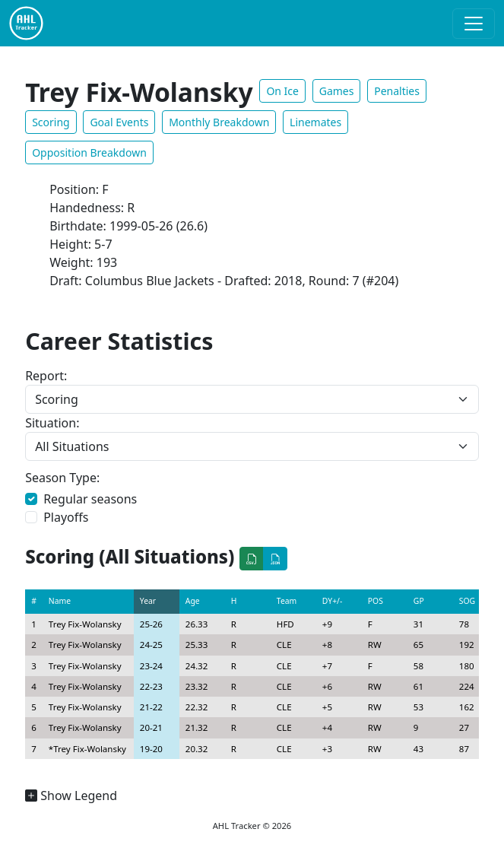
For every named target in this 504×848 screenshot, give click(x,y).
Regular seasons (90, 499)
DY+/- (332, 601)
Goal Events (119, 122)
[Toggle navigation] (474, 24)
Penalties (397, 91)
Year (148, 601)
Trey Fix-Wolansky (85, 624)
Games (337, 91)
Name (60, 601)
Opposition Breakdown (89, 152)
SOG (467, 601)
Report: (46, 376)
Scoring (51, 122)
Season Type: (62, 478)
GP (419, 601)
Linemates (315, 122)
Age (193, 601)
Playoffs (66, 517)
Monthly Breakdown (219, 122)
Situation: (52, 423)
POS (376, 601)
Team (287, 601)
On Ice (282, 91)
